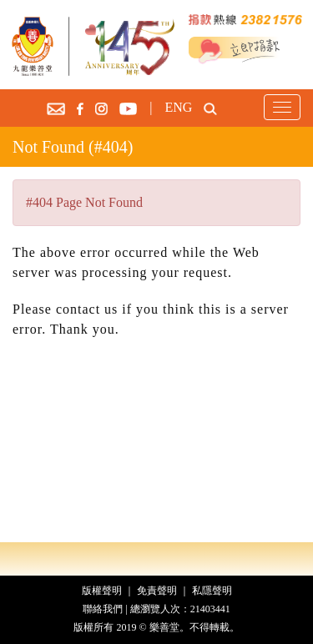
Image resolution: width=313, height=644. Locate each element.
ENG (178, 107)
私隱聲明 (212, 591)
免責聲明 (157, 591)
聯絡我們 (103, 609)
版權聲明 (102, 591)
